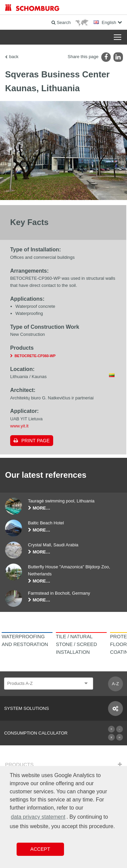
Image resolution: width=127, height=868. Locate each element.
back (14, 57)
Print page (36, 441)
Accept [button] (40, 849)
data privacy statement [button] (38, 817)
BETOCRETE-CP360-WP (35, 356)
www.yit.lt (19, 426)
